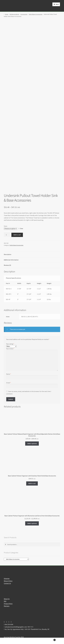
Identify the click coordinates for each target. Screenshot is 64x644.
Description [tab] (8, 254)
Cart (49, 640)
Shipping (7, 579)
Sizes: (6, 226)
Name (9, 374)
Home (7, 14)
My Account (11, 641)
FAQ (5, 601)
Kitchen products (14, 14)
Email (9, 383)
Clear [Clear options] (21, 228)
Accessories (24, 14)
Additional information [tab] (11, 260)
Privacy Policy (8, 604)
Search (32, 641)
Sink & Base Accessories (36, 14)
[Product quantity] (7, 235)
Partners (7, 606)
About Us (7, 599)
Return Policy (8, 581)
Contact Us (7, 583)
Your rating (10, 344)
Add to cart (17, 235)
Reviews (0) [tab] (7, 265)
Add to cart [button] (32, 483)
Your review (10, 349)
